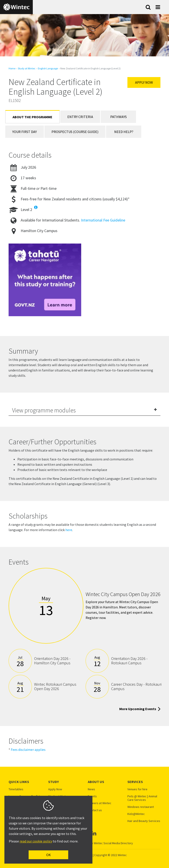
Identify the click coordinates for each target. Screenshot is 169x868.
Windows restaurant (141, 807)
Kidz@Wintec (136, 814)
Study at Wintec (27, 68)
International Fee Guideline (103, 220)
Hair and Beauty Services (144, 821)
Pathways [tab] (118, 117)
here (69, 530)
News (91, 789)
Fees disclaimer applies (28, 750)
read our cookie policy (36, 841)
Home (12, 68)
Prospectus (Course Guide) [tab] (75, 132)
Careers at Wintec (100, 803)
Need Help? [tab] (124, 132)
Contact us (95, 810)
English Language (48, 68)
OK (49, 855)
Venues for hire (137, 789)
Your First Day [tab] (25, 132)
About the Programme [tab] (32, 117)
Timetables (16, 789)
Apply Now (144, 82)
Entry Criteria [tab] (80, 117)
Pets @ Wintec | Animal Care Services (142, 798)
